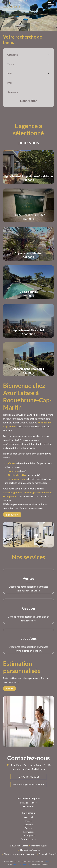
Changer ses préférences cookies (20, 854)
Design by (47, 854)
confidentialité (49, 861)
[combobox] (28, 55)
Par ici (9, 688)
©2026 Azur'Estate (19, 846)
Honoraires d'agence (30, 850)
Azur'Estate (17, 765)
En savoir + (12, 515)
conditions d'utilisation (22, 864)
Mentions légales (39, 846)
